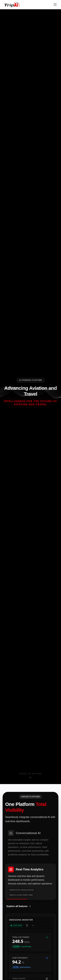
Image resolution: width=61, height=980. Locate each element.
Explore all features (19, 906)
